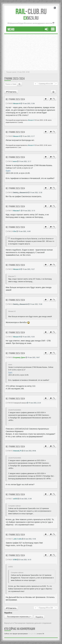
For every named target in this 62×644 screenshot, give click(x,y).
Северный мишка (20, 403)
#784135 (9, 269)
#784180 (9, 403)
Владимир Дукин (19, 357)
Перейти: (8, 613)
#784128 (9, 231)
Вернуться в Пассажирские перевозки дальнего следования (28, 623)
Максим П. (17, 211)
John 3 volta (17, 539)
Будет (8, 171)
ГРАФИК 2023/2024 (14, 79)
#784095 (9, 103)
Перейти (39, 617)
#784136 (9, 304)
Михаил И (17, 103)
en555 (15, 499)
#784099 (9, 136)
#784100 (9, 161)
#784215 (9, 539)
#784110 (9, 211)
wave (15, 161)
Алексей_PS (17, 451)
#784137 (9, 337)
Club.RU (31, 11)
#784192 (9, 451)
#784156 (9, 357)
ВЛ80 (15, 560)
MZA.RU (31, 18)
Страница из (46, 84)
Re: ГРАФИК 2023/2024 (15, 99)
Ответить (11, 92)
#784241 (9, 560)
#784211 (9, 499)
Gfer (15, 231)
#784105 (9, 192)
